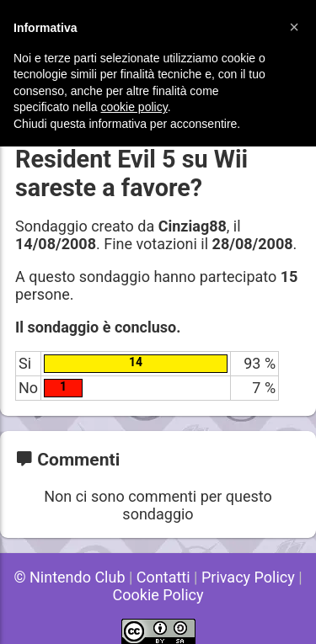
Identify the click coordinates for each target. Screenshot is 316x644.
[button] (294, 27)
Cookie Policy (158, 595)
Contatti (163, 577)
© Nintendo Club (69, 577)
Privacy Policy (248, 577)
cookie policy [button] (134, 107)
